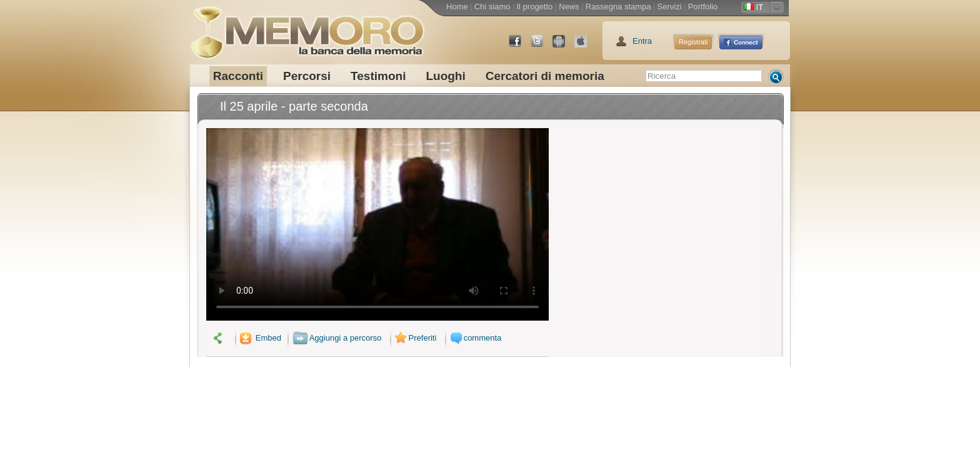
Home (457, 7)
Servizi (670, 7)
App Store (586, 46)
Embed (259, 338)
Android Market (564, 46)
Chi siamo (492, 7)
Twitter (542, 46)
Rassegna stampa (618, 7)
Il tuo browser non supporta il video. (377, 224)
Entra (642, 41)
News (569, 7)
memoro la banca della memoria (307, 28)
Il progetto (534, 7)
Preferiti (414, 338)
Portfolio (703, 7)
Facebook (520, 46)
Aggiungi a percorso (337, 338)
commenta (474, 338)
